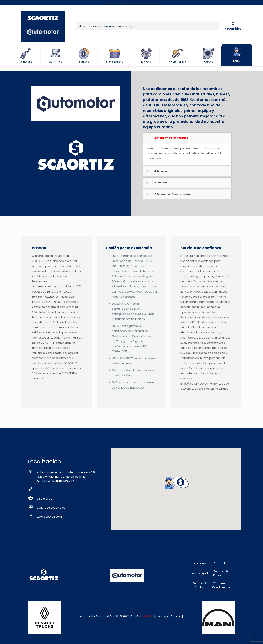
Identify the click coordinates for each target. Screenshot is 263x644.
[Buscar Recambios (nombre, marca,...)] (148, 26)
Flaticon (176, 616)
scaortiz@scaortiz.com (53, 508)
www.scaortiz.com (49, 517)
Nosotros (200, 563)
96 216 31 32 (44, 499)
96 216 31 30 (45, 490)
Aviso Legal (200, 573)
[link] (187, 149)
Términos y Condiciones (221, 585)
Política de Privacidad (221, 573)
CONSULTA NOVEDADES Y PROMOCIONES (132, 2)
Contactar (221, 563)
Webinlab (147, 616)
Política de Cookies (200, 585)
